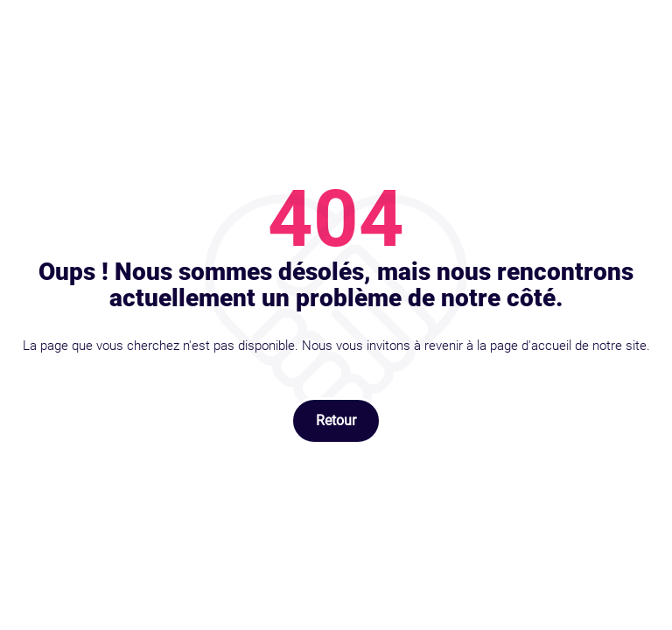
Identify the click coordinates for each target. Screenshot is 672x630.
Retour (336, 420)
